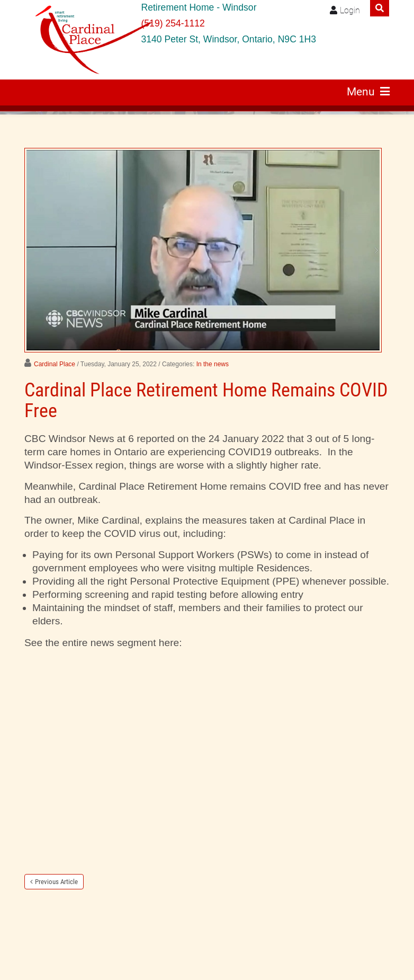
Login (350, 10)
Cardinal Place (55, 364)
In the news (213, 364)
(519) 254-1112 (173, 23)
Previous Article (56, 882)
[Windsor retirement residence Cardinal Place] (79, 40)
